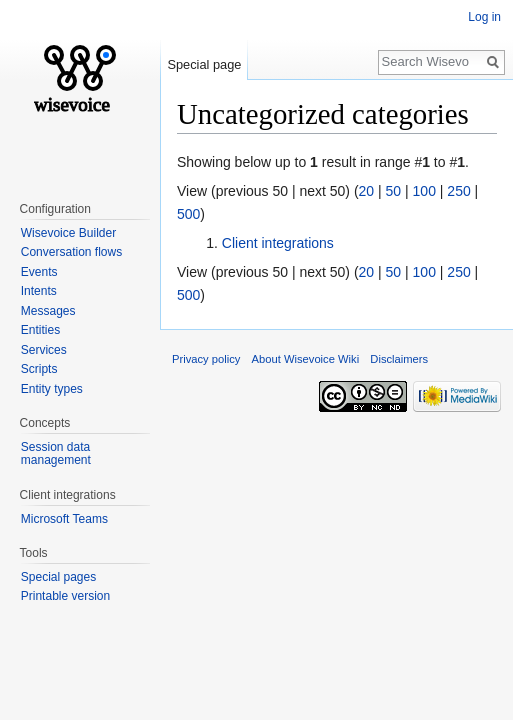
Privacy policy (206, 359)
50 (394, 191)
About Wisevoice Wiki (306, 359)
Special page (204, 64)
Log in (484, 17)
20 (367, 191)
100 (424, 191)
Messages (48, 311)
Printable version (65, 596)
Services (44, 350)
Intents (39, 291)
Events (39, 272)
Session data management (56, 454)
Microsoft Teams (64, 519)
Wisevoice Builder (68, 233)
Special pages (58, 577)
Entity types (52, 389)
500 (188, 214)
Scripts (39, 369)
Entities (40, 330)
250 (458, 191)
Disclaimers (399, 359)
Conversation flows (71, 252)
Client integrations (278, 243)
